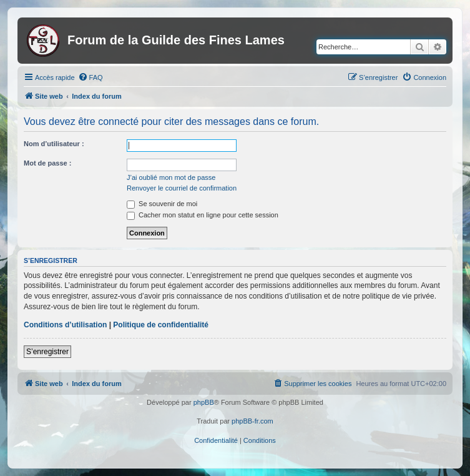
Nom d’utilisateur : (54, 144)
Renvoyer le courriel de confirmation (182, 188)
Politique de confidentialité (161, 325)
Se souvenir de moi (162, 204)
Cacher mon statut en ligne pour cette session (203, 215)
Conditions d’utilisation (65, 325)
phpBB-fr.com (252, 421)
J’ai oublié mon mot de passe (171, 177)
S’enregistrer (47, 352)
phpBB (204, 402)
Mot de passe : (47, 163)
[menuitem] (91, 77)
